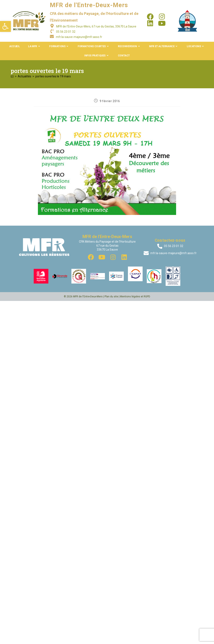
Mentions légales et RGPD (135, 297)
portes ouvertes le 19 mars (53, 76)
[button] (5, 26)
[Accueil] (12, 76)
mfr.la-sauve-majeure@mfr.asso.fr (79, 37)
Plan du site (111, 297)
